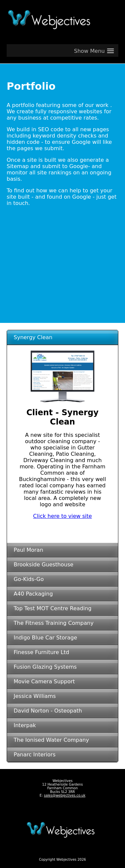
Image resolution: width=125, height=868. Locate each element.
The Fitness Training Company (54, 623)
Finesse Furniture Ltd (41, 652)
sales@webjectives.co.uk (65, 795)
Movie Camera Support (44, 681)
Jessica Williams (35, 696)
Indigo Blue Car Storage (45, 638)
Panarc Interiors (35, 755)
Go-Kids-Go (29, 579)
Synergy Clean (33, 337)
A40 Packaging (33, 594)
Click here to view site (62, 516)
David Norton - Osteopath (48, 711)
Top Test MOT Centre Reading (52, 608)
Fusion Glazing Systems (45, 667)
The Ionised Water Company (51, 740)
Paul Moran (28, 550)
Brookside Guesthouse (43, 565)
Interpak (25, 725)
